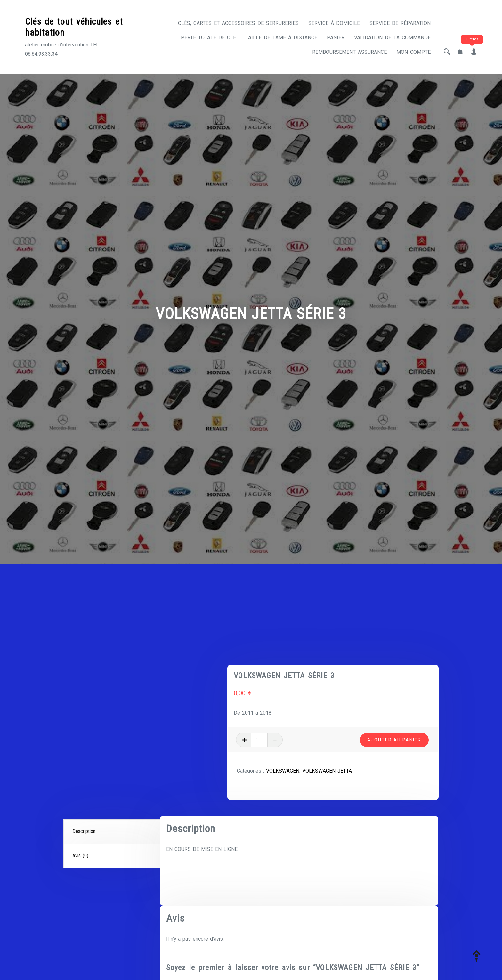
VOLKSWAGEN (314, 696)
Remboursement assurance (349, 52)
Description (84, 756)
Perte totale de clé (208, 38)
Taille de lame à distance (281, 38)
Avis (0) (80, 780)
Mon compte (413, 52)
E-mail (309, 919)
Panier (336, 38)
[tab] (112, 757)
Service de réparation (400, 23)
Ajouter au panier (394, 664)
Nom (174, 919)
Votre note (180, 954)
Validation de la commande (392, 38)
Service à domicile (334, 23)
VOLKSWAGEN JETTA (358, 696)
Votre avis (180, 965)
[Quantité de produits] (290, 665)
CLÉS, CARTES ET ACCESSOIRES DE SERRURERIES (238, 23)
